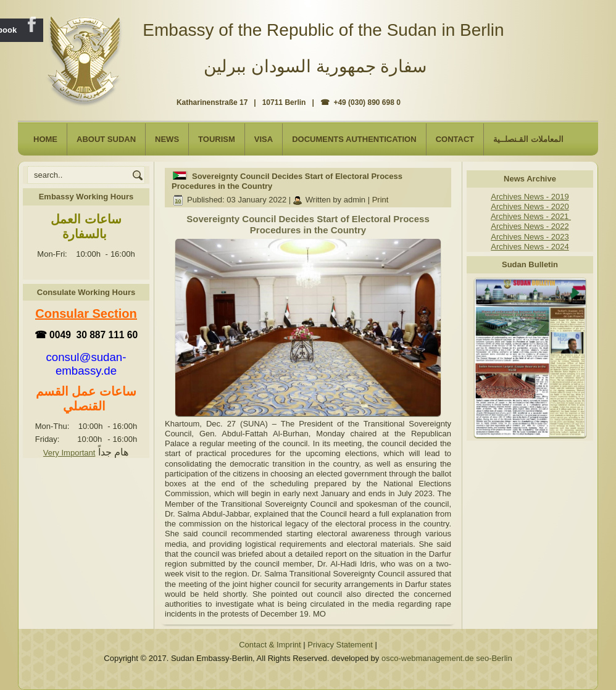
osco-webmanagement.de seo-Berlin (447, 658)
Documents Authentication (354, 139)
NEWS (167, 139)
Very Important (69, 453)
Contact (455, 139)
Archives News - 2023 (530, 237)
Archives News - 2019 (530, 197)
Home (45, 139)
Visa (264, 139)
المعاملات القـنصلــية (528, 139)
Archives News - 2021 (531, 216)
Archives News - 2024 (530, 247)
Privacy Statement (340, 645)
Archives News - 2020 (530, 206)
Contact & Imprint (270, 645)
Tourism (217, 139)
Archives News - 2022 (530, 226)
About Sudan (106, 139)
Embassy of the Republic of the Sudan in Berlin (323, 30)
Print (381, 200)
